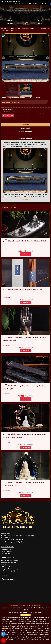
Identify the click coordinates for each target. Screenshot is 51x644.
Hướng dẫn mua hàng (8, 551)
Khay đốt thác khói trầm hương (10, 569)
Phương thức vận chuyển (25, 138)
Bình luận (26, 135)
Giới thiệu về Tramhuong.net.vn (10, 561)
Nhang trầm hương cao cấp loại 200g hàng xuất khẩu (26, 289)
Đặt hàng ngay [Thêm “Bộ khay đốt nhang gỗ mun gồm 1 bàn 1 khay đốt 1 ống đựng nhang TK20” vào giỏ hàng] (25, 399)
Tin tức (40, 21)
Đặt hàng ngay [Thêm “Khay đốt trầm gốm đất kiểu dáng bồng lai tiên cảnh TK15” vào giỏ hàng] (25, 254)
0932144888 (8, 538)
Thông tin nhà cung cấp (25, 132)
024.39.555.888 (19, 540)
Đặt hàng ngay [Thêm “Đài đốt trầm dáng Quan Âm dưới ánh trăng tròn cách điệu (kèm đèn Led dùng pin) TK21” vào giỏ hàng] (25, 447)
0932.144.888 (10, 540)
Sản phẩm (10, 24)
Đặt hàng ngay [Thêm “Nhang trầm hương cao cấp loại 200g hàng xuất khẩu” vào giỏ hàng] (25, 302)
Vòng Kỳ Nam (6, 565)
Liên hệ (40, 24)
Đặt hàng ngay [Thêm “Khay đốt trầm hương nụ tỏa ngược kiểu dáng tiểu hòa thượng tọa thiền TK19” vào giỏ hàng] (25, 496)
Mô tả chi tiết (25, 125)
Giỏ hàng (45, 4)
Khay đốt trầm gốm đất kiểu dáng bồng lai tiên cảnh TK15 (27, 241)
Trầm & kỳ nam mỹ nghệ (8, 571)
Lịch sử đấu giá (26, 128)
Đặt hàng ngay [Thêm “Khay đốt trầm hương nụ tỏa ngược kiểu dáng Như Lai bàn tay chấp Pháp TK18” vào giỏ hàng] (25, 351)
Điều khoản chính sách (21, 4)
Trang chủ (10, 21)
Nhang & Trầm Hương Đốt (9, 563)
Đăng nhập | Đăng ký (34, 4)
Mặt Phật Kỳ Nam (7, 567)
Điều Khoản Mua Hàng (8, 549)
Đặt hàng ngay (8, 115)
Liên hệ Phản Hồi (7, 553)
